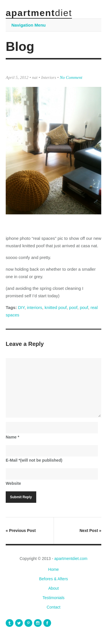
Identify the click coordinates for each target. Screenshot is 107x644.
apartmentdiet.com (71, 559)
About (53, 588)
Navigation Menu (29, 25)
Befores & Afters (53, 579)
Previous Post (21, 531)
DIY (21, 307)
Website (13, 483)
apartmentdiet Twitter (19, 623)
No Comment (71, 77)
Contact (53, 607)
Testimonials (53, 598)
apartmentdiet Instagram (38, 623)
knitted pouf (56, 307)
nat (35, 77)
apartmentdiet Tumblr (10, 623)
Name (12, 437)
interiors (35, 307)
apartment (39, 13)
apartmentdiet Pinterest (28, 623)
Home (53, 569)
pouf (84, 307)
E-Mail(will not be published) (34, 460)
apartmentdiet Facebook (47, 623)
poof (73, 307)
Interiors (49, 77)
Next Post (90, 531)
